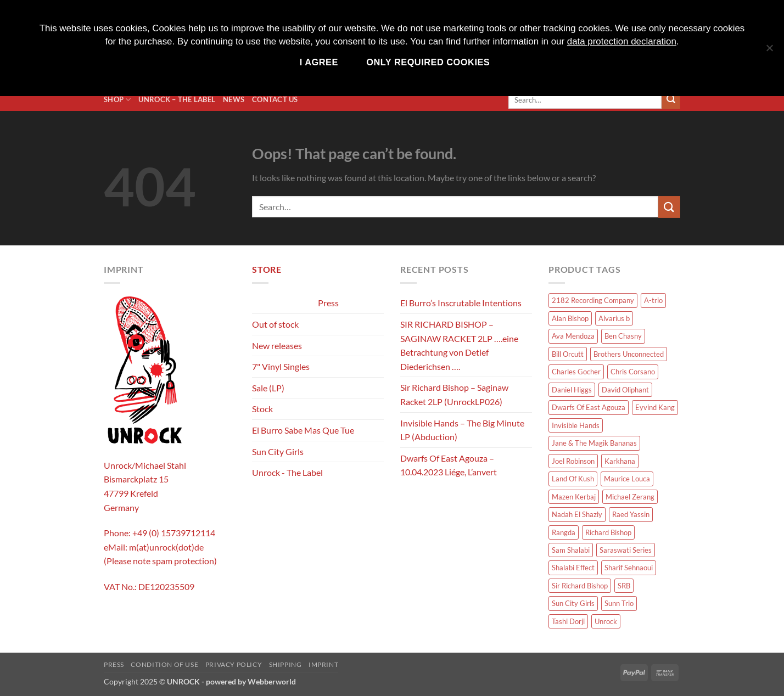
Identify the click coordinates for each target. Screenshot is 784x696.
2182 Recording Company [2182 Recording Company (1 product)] (593, 300)
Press (328, 303)
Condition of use (164, 664)
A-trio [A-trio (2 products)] (653, 300)
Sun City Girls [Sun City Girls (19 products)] (573, 603)
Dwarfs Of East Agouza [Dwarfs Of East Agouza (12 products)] (589, 407)
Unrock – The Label (177, 99)
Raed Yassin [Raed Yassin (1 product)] (631, 514)
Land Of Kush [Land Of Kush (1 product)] (573, 479)
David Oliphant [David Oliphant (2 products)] (625, 390)
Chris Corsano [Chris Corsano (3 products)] (633, 372)
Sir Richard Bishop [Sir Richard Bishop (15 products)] (580, 586)
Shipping (285, 664)
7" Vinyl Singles (281, 366)
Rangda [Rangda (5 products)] (564, 532)
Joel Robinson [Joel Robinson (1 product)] (573, 461)
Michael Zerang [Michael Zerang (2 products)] (630, 497)
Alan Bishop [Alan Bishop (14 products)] (570, 318)
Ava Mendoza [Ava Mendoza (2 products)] (573, 336)
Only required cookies (428, 62)
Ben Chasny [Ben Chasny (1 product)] (623, 336)
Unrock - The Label (287, 472)
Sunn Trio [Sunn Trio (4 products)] (619, 603)
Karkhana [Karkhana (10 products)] (620, 461)
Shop (117, 100)
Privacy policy (234, 664)
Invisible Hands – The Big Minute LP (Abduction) (462, 430)
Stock (262, 409)
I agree (319, 62)
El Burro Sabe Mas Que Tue (303, 430)
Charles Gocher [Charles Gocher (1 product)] (576, 372)
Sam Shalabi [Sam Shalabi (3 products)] (571, 550)
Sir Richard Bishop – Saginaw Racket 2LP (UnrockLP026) (454, 394)
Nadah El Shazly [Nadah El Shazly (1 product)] (577, 514)
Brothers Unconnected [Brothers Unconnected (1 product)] (629, 354)
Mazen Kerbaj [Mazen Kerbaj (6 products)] (574, 497)
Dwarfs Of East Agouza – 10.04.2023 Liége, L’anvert (449, 465)
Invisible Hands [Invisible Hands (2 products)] (576, 425)
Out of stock (275, 324)
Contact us (275, 99)
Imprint (323, 664)
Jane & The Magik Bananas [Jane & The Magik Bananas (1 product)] (594, 443)
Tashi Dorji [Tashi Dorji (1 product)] (568, 621)
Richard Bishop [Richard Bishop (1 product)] (608, 532)
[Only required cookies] (769, 54)
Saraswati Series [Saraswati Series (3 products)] (626, 550)
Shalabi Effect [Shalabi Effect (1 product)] (573, 568)
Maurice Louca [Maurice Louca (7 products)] (627, 479)
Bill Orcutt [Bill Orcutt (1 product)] (568, 354)
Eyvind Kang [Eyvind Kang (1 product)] (655, 407)
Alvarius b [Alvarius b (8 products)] (614, 318)
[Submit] (671, 100)
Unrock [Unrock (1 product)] (606, 621)
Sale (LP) (268, 388)
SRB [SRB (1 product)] (624, 586)
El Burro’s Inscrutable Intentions (461, 303)
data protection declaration (622, 41)
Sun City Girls (278, 451)
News (234, 99)
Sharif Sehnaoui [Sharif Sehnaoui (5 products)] (629, 568)
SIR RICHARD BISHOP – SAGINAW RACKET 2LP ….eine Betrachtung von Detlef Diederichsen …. (459, 345)
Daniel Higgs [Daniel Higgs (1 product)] (572, 390)
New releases (277, 346)
